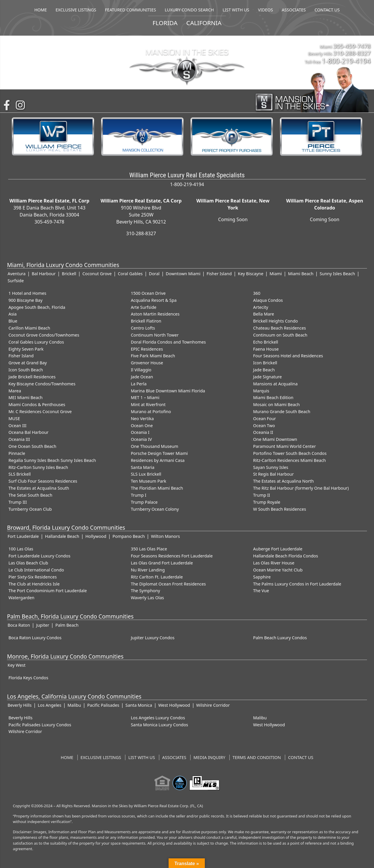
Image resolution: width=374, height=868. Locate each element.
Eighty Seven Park (26, 349)
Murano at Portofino (151, 412)
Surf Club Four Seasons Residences (43, 481)
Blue (13, 321)
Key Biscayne (251, 274)
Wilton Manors (166, 536)
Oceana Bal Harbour (28, 432)
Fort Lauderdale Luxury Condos (39, 556)
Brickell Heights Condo (275, 321)
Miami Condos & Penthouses (37, 404)
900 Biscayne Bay (25, 300)
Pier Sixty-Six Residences (33, 577)
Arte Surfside (144, 307)
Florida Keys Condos (28, 678)
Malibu (74, 705)
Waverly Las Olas (148, 598)
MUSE (14, 419)
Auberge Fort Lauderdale (278, 549)
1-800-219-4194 (346, 61)
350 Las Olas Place (149, 549)
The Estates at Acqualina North (283, 481)
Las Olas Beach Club (28, 563)
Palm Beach (67, 625)
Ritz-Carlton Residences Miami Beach (289, 460)
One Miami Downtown (275, 439)
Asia (13, 314)
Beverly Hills (20, 705)
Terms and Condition (257, 757)
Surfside (16, 281)
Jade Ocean (142, 377)
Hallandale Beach (62, 536)
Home (67, 757)
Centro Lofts (143, 328)
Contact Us (301, 757)
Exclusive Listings (101, 757)
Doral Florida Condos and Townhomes (168, 342)
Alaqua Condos (268, 300)
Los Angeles (50, 705)
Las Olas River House (274, 563)
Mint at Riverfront (148, 404)
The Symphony (146, 591)
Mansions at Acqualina (275, 384)
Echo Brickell (265, 342)
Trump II (262, 495)
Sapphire (262, 577)
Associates (174, 757)
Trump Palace (144, 502)
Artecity (261, 307)
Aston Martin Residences (155, 314)
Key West (17, 665)
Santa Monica (139, 705)
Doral (154, 274)
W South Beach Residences (279, 509)
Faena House (266, 349)
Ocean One (142, 426)
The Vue (261, 591)
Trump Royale (267, 502)
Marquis (261, 391)
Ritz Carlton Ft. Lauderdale (157, 577)
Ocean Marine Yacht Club (278, 570)
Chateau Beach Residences (279, 328)
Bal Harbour (44, 274)
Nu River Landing (148, 570)
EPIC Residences (147, 349)
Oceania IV (141, 439)
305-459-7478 (352, 46)
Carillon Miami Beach (29, 328)
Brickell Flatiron (146, 321)
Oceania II (263, 432)
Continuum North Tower (155, 335)
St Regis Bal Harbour (273, 474)
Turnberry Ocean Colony (155, 509)
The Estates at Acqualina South (39, 488)
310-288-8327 (352, 53)
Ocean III (18, 426)
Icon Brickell (265, 363)
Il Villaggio (141, 370)
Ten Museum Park (149, 481)
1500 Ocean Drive (148, 293)
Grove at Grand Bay (28, 363)
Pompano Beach (129, 536)
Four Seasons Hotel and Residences (288, 356)
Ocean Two (264, 426)
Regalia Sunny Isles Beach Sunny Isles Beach (52, 460)
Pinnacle (17, 453)
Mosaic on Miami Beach (276, 404)
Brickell (69, 274)
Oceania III (19, 439)
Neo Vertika (142, 419)
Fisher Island (219, 274)
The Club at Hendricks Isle (34, 584)
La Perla (139, 384)
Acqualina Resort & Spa (154, 300)
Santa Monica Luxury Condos (160, 725)
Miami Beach (301, 274)
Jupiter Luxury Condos (153, 638)
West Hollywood (174, 705)
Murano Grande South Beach (282, 412)
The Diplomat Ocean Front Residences (168, 584)
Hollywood (96, 536)
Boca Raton (19, 625)
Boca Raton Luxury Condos (35, 638)
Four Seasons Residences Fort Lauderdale (172, 556)
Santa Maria (143, 467)
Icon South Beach (26, 370)
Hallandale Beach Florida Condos (285, 556)
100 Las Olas (21, 549)
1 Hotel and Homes (27, 293)
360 (257, 293)
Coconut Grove (97, 274)
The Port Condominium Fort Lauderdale (48, 591)
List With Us (142, 757)
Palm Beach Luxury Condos (280, 638)
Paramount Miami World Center (284, 446)
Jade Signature (267, 377)
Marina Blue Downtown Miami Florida (168, 391)
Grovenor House (147, 363)
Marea (15, 391)
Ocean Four (264, 419)
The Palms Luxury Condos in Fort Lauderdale (297, 584)
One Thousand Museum (155, 446)
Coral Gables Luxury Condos (36, 342)
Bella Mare (264, 314)
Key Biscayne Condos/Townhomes (42, 384)
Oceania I (140, 432)
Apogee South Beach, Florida (37, 307)
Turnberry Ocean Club (30, 509)
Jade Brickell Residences (32, 377)
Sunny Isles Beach (337, 274)
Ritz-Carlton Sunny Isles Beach (38, 467)
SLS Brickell (20, 474)
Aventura (17, 274)
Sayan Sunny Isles (271, 467)
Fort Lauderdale (23, 536)
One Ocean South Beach (32, 446)
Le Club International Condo (36, 570)
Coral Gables (130, 274)
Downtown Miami (183, 274)
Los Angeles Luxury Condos (158, 718)
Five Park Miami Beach (153, 356)
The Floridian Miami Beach (157, 488)
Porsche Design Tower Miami (159, 453)
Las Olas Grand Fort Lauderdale (162, 563)
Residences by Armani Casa (158, 460)
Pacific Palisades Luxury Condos (40, 725)
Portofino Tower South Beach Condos (290, 453)
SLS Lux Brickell (146, 474)
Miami (276, 274)
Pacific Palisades (103, 705)
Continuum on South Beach (280, 335)
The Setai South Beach (30, 495)
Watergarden (21, 598)
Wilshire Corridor (213, 705)
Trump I (139, 495)
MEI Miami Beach (26, 397)
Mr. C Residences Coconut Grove (40, 412)
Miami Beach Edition (273, 397)
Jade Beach (264, 370)
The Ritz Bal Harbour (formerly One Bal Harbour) (301, 488)
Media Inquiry (209, 757)
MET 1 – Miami (145, 397)
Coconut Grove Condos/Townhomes (44, 335)
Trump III (18, 502)
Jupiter (43, 625)
